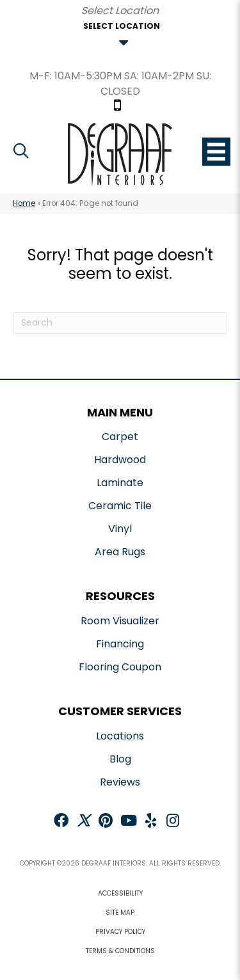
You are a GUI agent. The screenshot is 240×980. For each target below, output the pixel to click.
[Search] (120, 323)
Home (24, 203)
